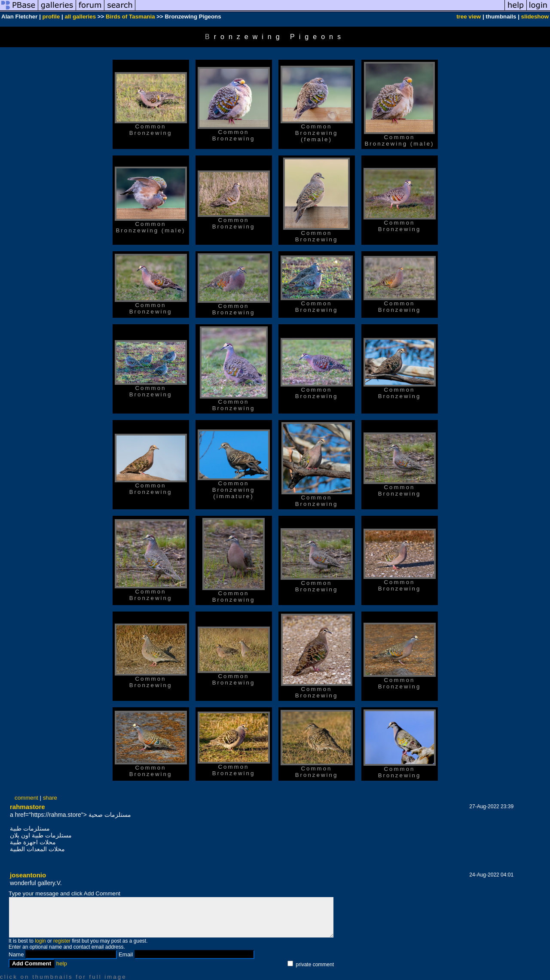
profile (51, 17)
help (62, 963)
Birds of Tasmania (130, 17)
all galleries (80, 17)
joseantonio (28, 875)
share (50, 798)
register (62, 941)
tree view (469, 17)
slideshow (535, 17)
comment (26, 798)
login (40, 941)
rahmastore (27, 807)
